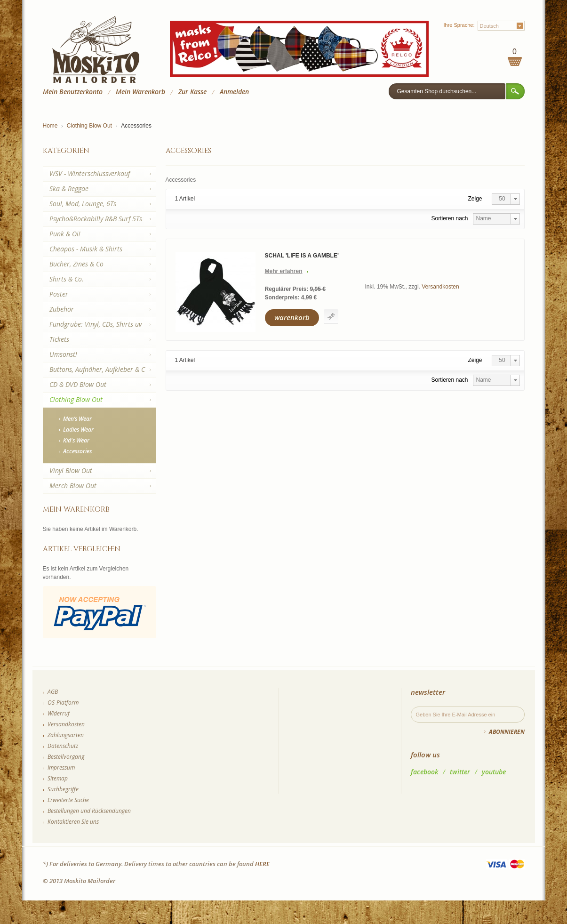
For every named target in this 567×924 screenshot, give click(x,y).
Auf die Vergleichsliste (331, 317)
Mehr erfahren (284, 271)
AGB (53, 692)
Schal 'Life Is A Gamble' (302, 256)
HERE (262, 864)
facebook (424, 772)
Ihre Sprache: (459, 25)
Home (50, 126)
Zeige (475, 199)
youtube (494, 772)
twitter (460, 772)
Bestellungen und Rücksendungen (89, 811)
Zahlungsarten (66, 735)
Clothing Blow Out (89, 126)
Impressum (61, 767)
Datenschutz (63, 746)
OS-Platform (63, 703)
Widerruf (59, 713)
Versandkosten (440, 287)
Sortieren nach (449, 218)
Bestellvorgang (66, 757)
